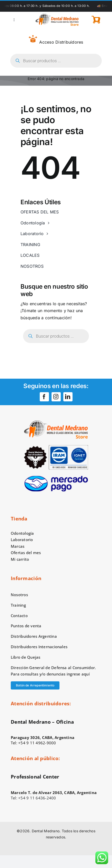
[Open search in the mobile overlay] (56, 61)
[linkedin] (68, 397)
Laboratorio (22, 540)
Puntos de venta (26, 626)
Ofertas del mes (26, 553)
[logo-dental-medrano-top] (57, 16)
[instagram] (56, 397)
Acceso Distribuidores (56, 40)
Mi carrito (20, 559)
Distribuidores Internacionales (39, 647)
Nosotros (19, 595)
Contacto (19, 616)
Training (18, 605)
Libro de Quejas (26, 657)
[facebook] (44, 397)
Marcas (18, 546)
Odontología (22, 533)
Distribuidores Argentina (34, 636)
